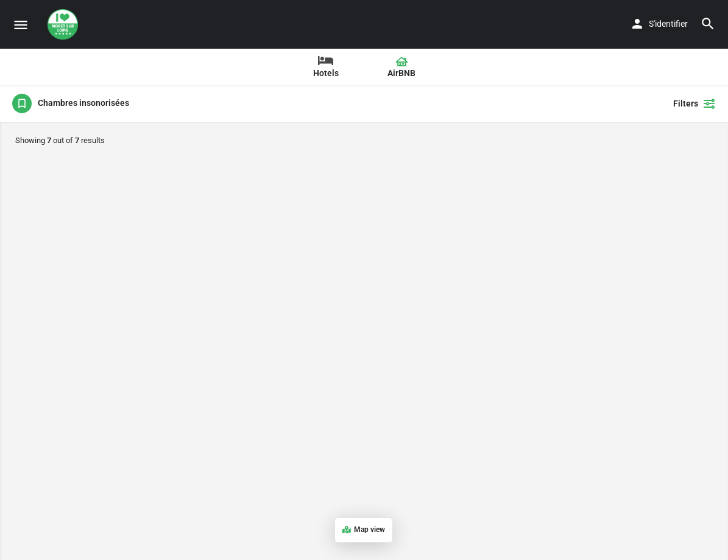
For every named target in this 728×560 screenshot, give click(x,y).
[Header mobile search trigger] (708, 24)
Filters (694, 103)
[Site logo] (64, 24)
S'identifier (668, 24)
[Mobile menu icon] (21, 25)
